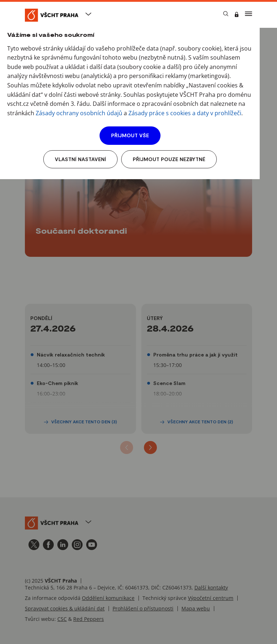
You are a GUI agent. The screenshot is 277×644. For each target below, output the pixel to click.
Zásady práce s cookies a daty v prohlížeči (185, 113)
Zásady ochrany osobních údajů (79, 113)
